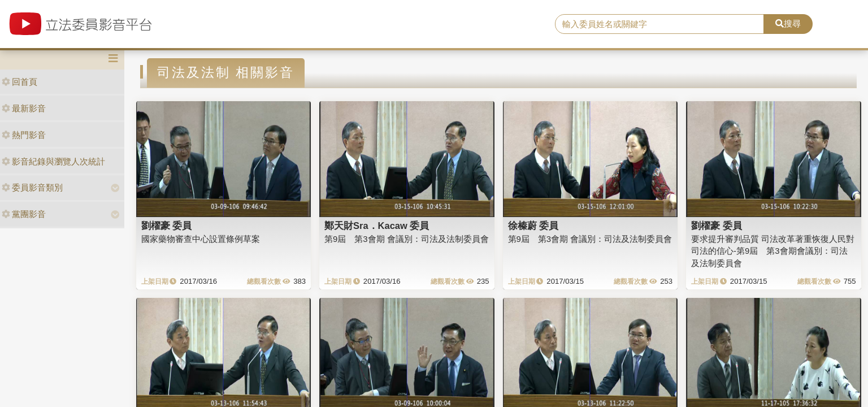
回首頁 (19, 82)
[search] (659, 24)
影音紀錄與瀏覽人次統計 (53, 161)
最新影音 (24, 108)
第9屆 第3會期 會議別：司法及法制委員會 (407, 239)
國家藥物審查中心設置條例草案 (201, 239)
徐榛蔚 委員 (533, 226)
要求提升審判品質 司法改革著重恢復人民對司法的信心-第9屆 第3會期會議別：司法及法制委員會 (773, 251)
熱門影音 (24, 135)
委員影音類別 (32, 187)
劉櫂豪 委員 (167, 226)
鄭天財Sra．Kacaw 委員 (377, 226)
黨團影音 (24, 214)
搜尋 (788, 23)
